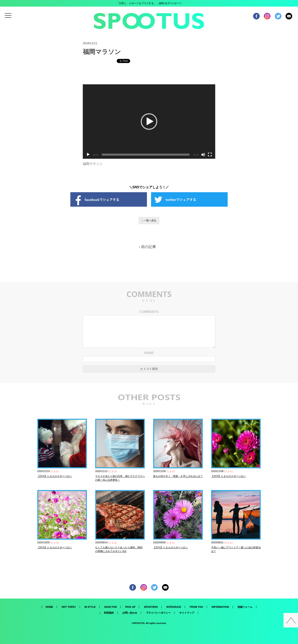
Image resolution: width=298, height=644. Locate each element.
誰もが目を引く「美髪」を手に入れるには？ (178, 476)
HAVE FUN (111, 607)
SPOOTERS (151, 607)
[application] (149, 122)
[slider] (146, 155)
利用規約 (109, 613)
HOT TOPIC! (69, 607)
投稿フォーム (245, 607)
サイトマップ (187, 613)
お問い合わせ (130, 613)
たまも (55, 471)
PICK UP (130, 607)
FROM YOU (196, 607)
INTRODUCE (174, 607)
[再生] (88, 155)
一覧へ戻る (150, 221)
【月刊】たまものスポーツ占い (55, 476)
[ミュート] (203, 155)
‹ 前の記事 (147, 247)
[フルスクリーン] (210, 155)
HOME (49, 607)
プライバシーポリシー (158, 613)
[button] (149, 122)
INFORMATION (220, 607)
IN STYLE (90, 607)
